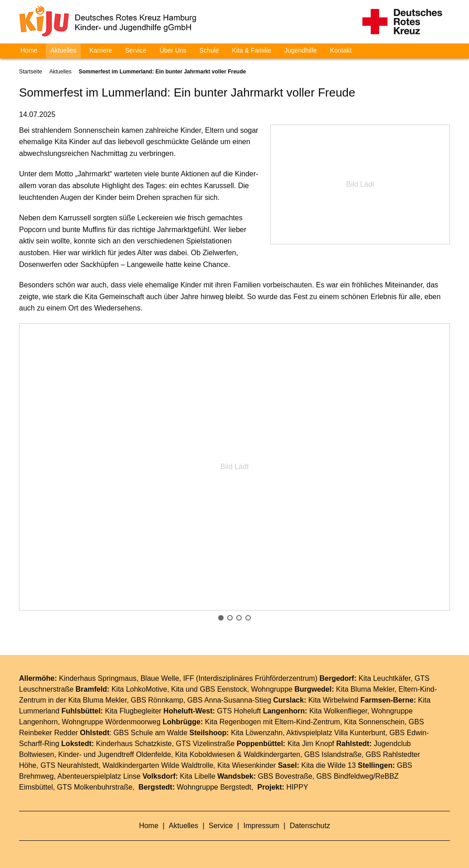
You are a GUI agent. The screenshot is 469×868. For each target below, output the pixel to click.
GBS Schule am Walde (150, 733)
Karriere (101, 50)
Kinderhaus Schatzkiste (134, 744)
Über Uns (173, 50)
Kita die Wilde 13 (328, 765)
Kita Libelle (198, 776)
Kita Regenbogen (233, 722)
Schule (209, 50)
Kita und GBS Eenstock (209, 689)
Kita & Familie (252, 50)
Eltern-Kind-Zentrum (308, 722)
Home (29, 50)
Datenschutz (310, 826)
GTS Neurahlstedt (69, 765)
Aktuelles (63, 50)
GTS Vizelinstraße (205, 744)
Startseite (31, 72)
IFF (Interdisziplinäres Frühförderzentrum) (250, 678)
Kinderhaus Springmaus (98, 678)
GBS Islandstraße (333, 754)
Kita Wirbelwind (333, 700)
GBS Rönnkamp (157, 700)
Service (136, 50)
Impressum (263, 826)
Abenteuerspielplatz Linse (99, 776)
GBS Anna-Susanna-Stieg (229, 700)
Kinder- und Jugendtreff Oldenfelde (115, 754)
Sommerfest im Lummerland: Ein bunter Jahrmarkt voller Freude (162, 72)
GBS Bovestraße (285, 776)
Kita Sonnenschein (374, 722)
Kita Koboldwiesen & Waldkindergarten (238, 754)
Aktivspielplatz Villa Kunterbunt (336, 733)
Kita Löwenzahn (257, 733)
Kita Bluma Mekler (365, 689)
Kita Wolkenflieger (338, 711)
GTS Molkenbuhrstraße (95, 787)
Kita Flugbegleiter (133, 711)
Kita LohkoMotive (139, 689)
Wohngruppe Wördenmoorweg (111, 722)
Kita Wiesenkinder (247, 765)
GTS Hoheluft (239, 711)
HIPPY (297, 787)
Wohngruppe (271, 689)
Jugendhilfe (301, 50)
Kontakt (341, 50)
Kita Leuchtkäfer (384, 678)
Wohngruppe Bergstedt (214, 787)
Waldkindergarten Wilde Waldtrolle (158, 765)
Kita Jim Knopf (311, 744)
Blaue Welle (160, 678)
